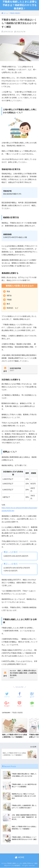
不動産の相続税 (17, 713)
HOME (19, 858)
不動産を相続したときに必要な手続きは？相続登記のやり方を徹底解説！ (20, 5)
